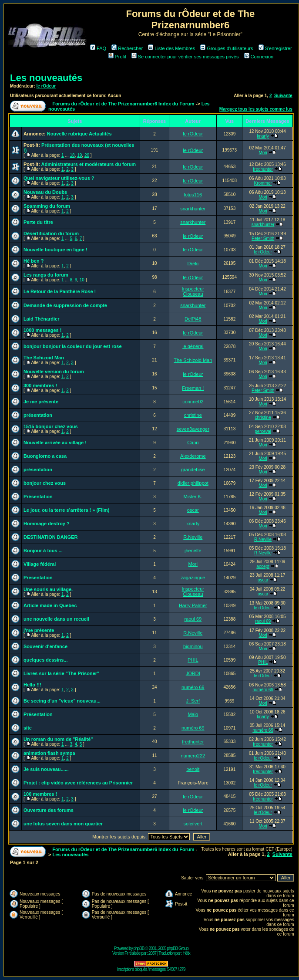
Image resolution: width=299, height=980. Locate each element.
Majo (193, 714)
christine (193, 415)
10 (82, 280)
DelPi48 (193, 319)
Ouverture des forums (49, 810)
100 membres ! (40, 794)
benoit (193, 769)
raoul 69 (193, 619)
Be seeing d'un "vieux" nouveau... (62, 701)
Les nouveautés (46, 78)
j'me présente (39, 630)
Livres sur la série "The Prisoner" (61, 673)
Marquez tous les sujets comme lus (256, 109)
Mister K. (193, 497)
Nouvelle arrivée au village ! (55, 443)
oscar (193, 510)
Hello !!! (32, 685)
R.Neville (193, 537)
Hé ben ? (34, 261)
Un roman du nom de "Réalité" (58, 739)
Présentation (38, 497)
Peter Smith (263, 238)
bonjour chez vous (45, 483)
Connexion (259, 57)
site (28, 728)
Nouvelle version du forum (54, 372)
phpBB (139, 948)
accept (263, 566)
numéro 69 (193, 687)
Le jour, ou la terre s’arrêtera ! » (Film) (66, 510)
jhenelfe (193, 551)
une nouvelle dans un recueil (56, 619)
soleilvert (193, 824)
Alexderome (193, 456)
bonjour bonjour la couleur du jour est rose (73, 346)
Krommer (263, 183)
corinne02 (193, 402)
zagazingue (193, 578)
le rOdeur (46, 86)
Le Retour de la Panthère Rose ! (60, 291)
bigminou (193, 646)
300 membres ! (40, 385)
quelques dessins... (45, 660)
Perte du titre (38, 222)
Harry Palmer (193, 605)
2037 (152, 953)
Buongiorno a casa (45, 456)
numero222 (193, 756)
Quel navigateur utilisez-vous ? (59, 178)
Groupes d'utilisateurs (227, 48)
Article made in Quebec (50, 605)
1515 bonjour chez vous (51, 426)
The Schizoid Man (44, 358)
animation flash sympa (49, 753)
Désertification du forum (51, 233)
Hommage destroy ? (47, 524)
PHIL (193, 660)
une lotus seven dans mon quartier (63, 824)
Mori (263, 153)
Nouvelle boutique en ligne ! (55, 250)
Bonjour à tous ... (43, 551)
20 (87, 155)
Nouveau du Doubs (45, 192)
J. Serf (193, 701)
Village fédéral (40, 564)
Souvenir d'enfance (45, 646)
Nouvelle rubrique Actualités (79, 134)
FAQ (98, 48)
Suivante (283, 96)
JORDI (193, 673)
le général (193, 346)
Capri (193, 443)
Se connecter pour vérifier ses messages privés (185, 57)
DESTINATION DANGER (50, 537)
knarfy (263, 136)
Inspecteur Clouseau (193, 291)
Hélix (186, 953)
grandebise (193, 470)
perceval (263, 431)
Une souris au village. (48, 589)
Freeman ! (193, 388)
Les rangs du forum (46, 275)
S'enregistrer (275, 48)
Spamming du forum (47, 206)
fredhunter (263, 169)
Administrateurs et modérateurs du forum (89, 164)
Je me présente (41, 402)
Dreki (193, 264)
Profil (117, 57)
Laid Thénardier (42, 319)
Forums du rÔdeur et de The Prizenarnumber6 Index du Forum (123, 104)
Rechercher (127, 48)
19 (79, 155)
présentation (38, 415)
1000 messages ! (42, 330)
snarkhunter (193, 209)
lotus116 (193, 195)
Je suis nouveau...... (46, 769)
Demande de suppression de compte (65, 305)
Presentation (38, 578)
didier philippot (193, 483)
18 (72, 155)
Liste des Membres (171, 48)
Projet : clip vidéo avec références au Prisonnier (78, 783)
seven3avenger (193, 429)
